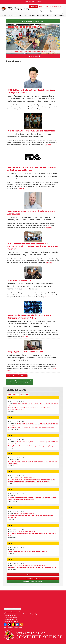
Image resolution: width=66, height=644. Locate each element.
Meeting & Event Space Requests (33, 582)
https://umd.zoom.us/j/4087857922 (26, 478)
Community (44, 16)
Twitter (9, 625)
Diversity (54, 16)
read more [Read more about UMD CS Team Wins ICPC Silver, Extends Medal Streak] (48, 145)
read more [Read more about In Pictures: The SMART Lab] (48, 297)
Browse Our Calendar (33, 575)
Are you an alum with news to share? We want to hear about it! (19, 382)
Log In (62, 6)
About (40, 6)
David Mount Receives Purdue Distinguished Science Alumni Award (31, 213)
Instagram (13, 625)
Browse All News (12, 376)
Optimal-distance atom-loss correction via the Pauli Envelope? (28, 551)
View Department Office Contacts (12, 609)
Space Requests (54, 6)
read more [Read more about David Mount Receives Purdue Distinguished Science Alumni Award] (49, 228)
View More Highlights (33, 56)
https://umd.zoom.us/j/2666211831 (25, 531)
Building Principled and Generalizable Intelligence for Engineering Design (31, 428)
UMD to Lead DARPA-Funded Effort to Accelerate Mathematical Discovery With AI (29, 317)
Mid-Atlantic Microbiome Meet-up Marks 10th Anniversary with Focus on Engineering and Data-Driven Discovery (33, 246)
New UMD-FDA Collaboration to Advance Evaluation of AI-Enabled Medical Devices (32, 169)
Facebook (5, 625)
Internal (46, 6)
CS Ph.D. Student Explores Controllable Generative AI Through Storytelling (31, 91)
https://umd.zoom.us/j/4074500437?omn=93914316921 (31, 565)
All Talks (25, 394)
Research (13, 16)
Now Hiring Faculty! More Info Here (33, 21)
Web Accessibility (9, 628)
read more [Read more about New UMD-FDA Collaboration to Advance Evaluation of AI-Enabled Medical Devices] (21, 188)
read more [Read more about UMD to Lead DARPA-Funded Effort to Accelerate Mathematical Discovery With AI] (25, 336)
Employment (34, 6)
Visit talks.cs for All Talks (33, 578)
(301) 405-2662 (15, 621)
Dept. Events (14, 394)
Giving (61, 16)
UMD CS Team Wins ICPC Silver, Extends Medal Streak (31, 131)
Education (22, 16)
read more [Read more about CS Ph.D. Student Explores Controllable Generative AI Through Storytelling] (44, 109)
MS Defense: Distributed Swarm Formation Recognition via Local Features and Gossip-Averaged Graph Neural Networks (32, 499)
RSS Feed (23, 376)
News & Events (33, 16)
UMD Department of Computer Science (15, 8)
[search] (50, 11)
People (5, 16)
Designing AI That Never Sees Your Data (25, 352)
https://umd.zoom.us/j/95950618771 (26, 514)
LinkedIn (17, 625)
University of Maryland (33, 2)
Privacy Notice (18, 628)
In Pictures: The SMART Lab (20, 280)
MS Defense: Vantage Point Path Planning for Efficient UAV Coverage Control (32, 567)
